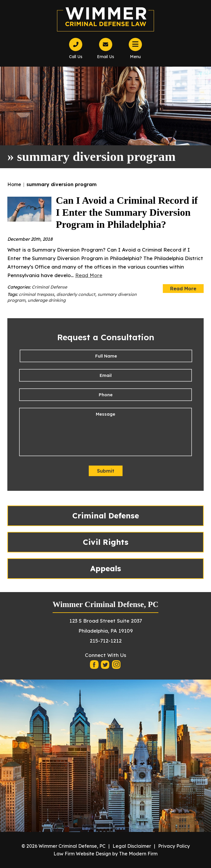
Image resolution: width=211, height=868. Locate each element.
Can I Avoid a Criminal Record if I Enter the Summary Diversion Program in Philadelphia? (127, 212)
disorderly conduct (76, 294)
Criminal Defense (49, 287)
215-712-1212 (106, 641)
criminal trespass (36, 294)
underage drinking (47, 300)
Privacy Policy (174, 846)
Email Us (105, 57)
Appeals (106, 568)
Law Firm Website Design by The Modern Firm (105, 854)
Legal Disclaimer (132, 846)
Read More (89, 275)
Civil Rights (106, 542)
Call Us (76, 57)
